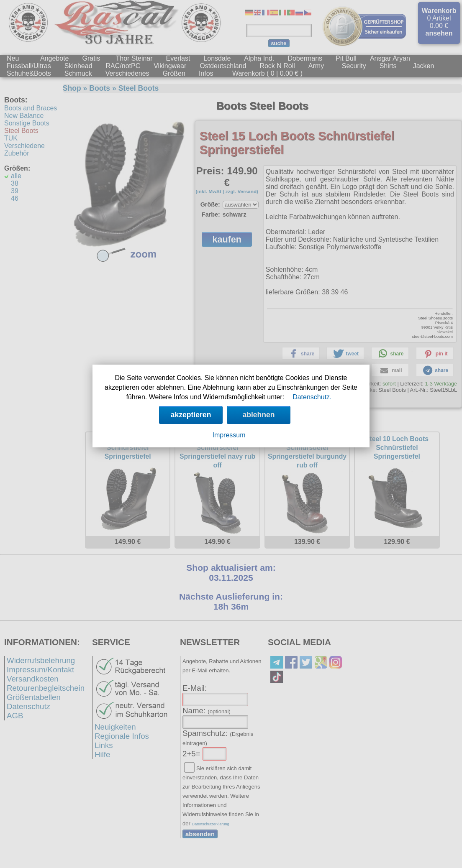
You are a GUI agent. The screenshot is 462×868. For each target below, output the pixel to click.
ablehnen (258, 415)
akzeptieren (191, 415)
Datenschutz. (312, 397)
